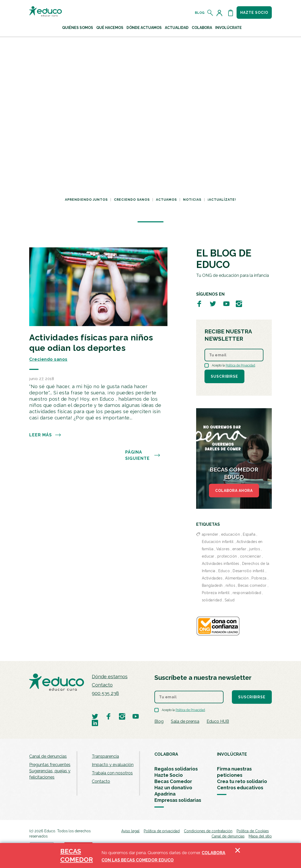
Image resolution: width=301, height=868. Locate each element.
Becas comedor (252, 585)
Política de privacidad (162, 831)
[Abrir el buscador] (210, 13)
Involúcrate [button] (228, 28)
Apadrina (165, 794)
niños (230, 585)
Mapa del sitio (260, 836)
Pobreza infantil (216, 593)
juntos (254, 549)
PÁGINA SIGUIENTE (143, 455)
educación (231, 534)
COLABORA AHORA (234, 491)
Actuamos (166, 200)
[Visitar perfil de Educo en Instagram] (239, 304)
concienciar (251, 556)
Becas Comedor (173, 781)
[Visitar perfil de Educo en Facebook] (199, 304)
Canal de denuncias (48, 756)
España (249, 534)
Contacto (102, 685)
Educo (224, 571)
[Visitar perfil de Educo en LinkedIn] (95, 723)
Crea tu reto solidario (242, 781)
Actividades (212, 578)
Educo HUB (218, 721)
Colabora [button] (202, 28)
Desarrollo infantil (249, 571)
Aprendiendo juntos (86, 200)
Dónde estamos (110, 677)
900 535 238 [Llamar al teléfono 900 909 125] (105, 693)
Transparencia (105, 756)
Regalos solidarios (176, 769)
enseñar (239, 549)
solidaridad (212, 600)
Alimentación (237, 578)
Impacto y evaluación (113, 765)
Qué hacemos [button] (110, 28)
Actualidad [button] (177, 28)
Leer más (45, 435)
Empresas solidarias (178, 800)
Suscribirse (224, 376)
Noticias (192, 200)
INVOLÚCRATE (232, 754)
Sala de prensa (185, 721)
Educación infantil (218, 542)
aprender (210, 534)
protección (227, 556)
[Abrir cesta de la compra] (231, 13)
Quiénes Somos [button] (78, 28)
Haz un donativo (173, 788)
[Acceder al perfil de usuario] (220, 13)
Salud (230, 600)
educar (208, 556)
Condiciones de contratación (208, 831)
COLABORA (166, 754)
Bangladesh (212, 585)
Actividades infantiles (221, 564)
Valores (223, 549)
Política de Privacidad (240, 365)
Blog (200, 13)
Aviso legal (130, 831)
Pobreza (259, 578)
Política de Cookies (253, 831)
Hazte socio (254, 13)
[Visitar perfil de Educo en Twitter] (213, 304)
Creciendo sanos (132, 200)
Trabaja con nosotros (112, 773)
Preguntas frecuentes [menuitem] (50, 765)
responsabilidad (247, 593)
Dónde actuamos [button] (144, 28)
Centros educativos (240, 788)
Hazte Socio (169, 775)
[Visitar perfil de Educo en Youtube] (226, 304)
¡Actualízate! (222, 200)
